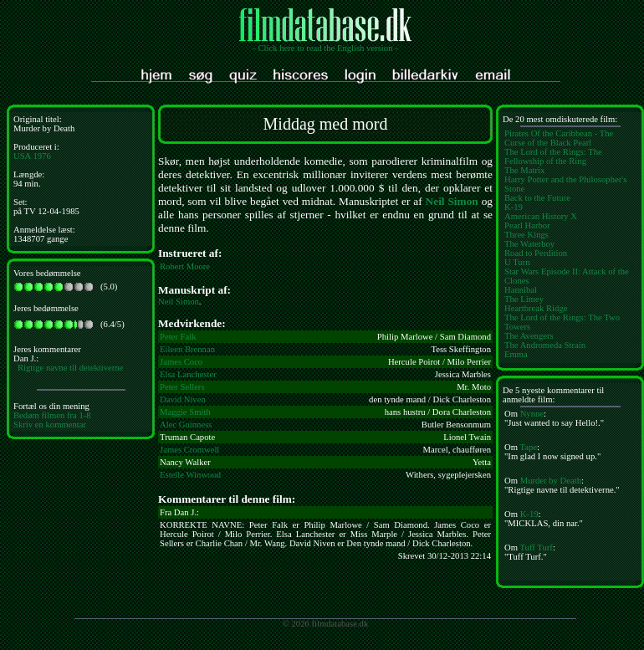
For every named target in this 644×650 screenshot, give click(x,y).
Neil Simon (452, 201)
